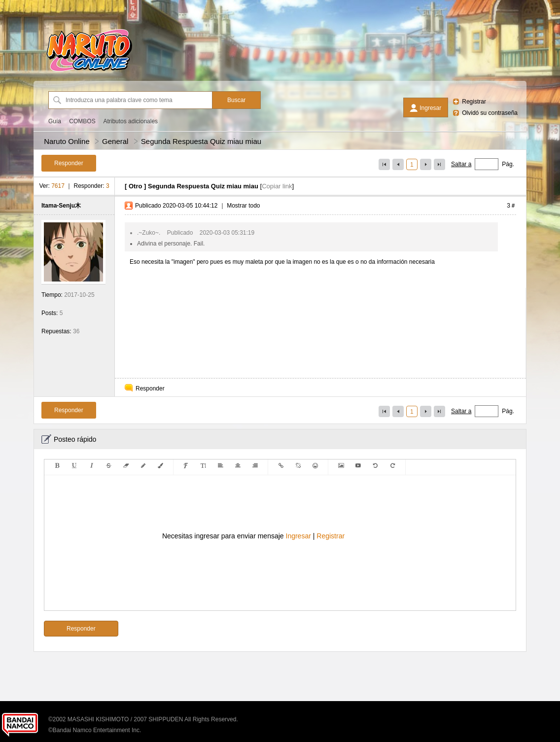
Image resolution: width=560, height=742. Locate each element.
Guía (55, 121)
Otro (135, 186)
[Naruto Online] (89, 71)
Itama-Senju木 (61, 206)
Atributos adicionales (130, 121)
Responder (150, 389)
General (115, 141)
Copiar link (277, 186)
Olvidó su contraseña (490, 113)
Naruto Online (67, 141)
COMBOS (82, 121)
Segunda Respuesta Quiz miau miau (201, 141)
